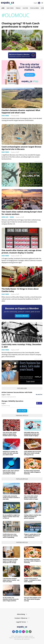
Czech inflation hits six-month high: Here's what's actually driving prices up (32, 453)
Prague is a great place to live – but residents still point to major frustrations (32, 536)
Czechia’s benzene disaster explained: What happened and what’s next (21, 111)
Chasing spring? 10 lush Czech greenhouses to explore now (21, 25)
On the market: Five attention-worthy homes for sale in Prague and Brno (11, 599)
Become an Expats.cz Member (22, 308)
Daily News (10, 8)
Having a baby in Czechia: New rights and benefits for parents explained (33, 517)
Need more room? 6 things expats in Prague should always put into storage (10, 561)
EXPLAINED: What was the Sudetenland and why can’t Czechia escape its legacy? (32, 434)
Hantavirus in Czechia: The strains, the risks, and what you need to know (10, 453)
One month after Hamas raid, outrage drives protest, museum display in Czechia (21, 251)
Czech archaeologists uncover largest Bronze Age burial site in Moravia (21, 148)
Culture (25, 8)
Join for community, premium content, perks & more (22, 312)
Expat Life (5, 217)
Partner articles (22, 542)
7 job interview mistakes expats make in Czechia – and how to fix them (11, 580)
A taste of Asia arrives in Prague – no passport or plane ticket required (32, 580)
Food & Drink (34, 8)
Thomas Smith (15, 116)
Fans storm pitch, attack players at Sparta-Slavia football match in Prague (10, 434)
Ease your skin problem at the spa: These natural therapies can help (32, 599)
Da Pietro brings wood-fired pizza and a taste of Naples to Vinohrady (32, 472)
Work (12, 217)
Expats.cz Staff (15, 152)
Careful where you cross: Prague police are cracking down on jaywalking (10, 536)
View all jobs (22, 411)
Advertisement (38, 59)
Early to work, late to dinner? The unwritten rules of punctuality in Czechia (11, 472)
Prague (18, 8)
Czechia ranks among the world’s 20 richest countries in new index (11, 498)
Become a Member (22, 316)
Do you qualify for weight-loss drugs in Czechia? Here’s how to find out (11, 517)
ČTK (21, 256)
